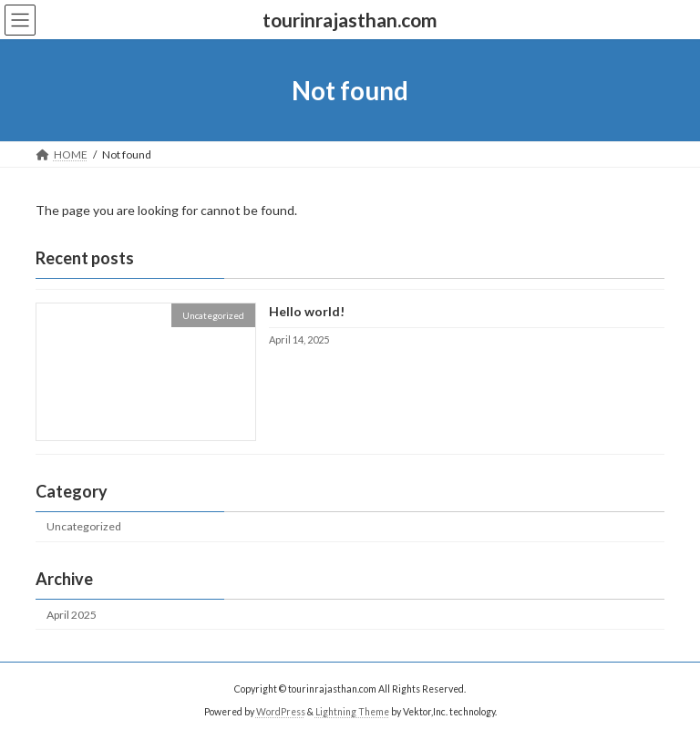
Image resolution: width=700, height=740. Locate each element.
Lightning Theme (352, 712)
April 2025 (72, 615)
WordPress (281, 712)
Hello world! (307, 312)
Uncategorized (84, 527)
